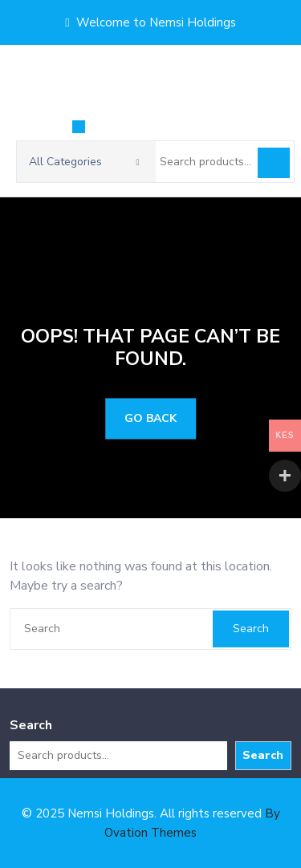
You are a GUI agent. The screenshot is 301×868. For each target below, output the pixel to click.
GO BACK (150, 419)
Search (274, 163)
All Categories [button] (84, 162)
